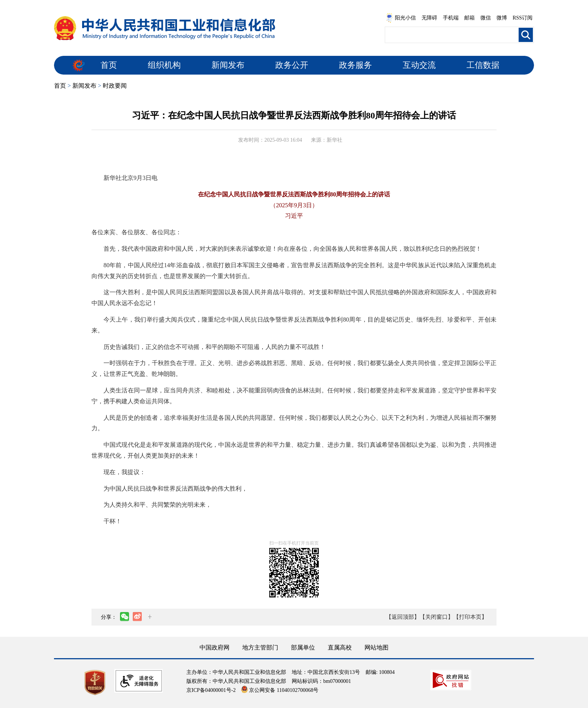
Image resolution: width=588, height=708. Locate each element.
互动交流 (419, 65)
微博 (502, 18)
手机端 (451, 18)
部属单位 (303, 647)
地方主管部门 (260, 647)
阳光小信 (401, 18)
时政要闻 (115, 86)
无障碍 (429, 18)
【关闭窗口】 (436, 617)
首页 (109, 65)
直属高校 (340, 647)
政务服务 (355, 65)
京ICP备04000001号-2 (211, 690)
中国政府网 (214, 647)
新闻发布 (228, 65)
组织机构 (164, 65)
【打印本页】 (470, 617)
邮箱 (469, 18)
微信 (486, 18)
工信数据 (483, 65)
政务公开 (292, 65)
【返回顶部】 (403, 617)
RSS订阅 (523, 18)
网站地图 (376, 647)
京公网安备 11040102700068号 (280, 690)
